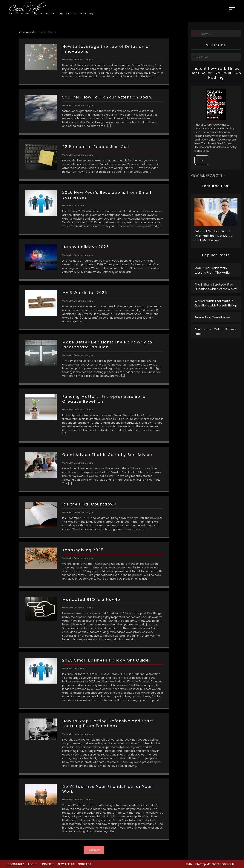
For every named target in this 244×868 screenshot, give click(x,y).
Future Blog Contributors (213, 317)
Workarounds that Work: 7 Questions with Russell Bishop (216, 303)
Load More (94, 850)
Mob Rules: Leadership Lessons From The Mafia (212, 270)
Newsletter (66, 864)
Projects (47, 864)
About (32, 864)
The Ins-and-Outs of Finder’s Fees (216, 332)
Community (16, 864)
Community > (29, 32)
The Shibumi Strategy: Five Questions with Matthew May (216, 287)
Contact (85, 864)
